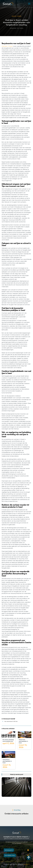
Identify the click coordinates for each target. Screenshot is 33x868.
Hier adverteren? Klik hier (11, 721)
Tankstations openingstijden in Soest (7, 761)
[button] (29, 4)
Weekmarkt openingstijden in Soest (23, 741)
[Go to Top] (29, 858)
